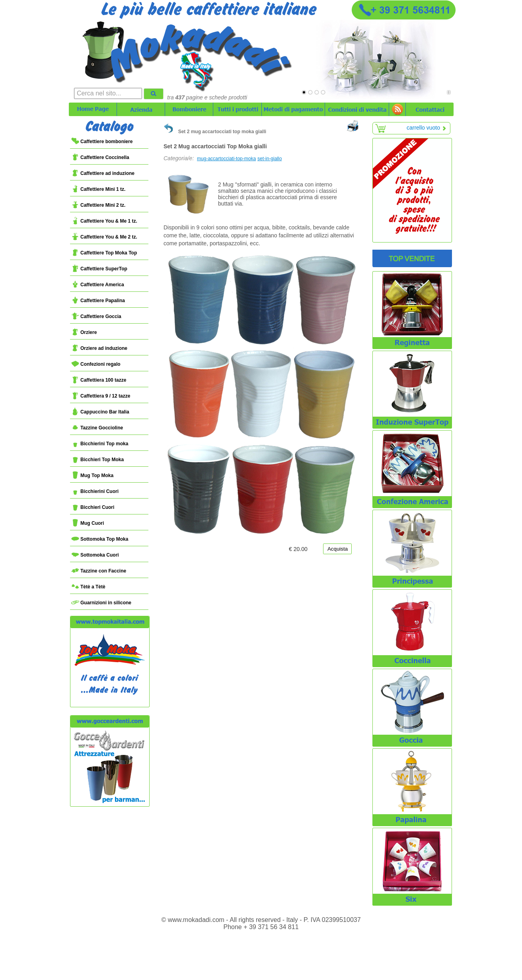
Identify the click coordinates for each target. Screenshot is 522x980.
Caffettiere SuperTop (99, 269)
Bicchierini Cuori (95, 491)
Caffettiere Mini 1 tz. (98, 189)
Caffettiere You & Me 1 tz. (104, 221)
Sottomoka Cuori (95, 555)
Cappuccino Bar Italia (100, 412)
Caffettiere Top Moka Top (104, 253)
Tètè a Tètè (88, 587)
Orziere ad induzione (99, 348)
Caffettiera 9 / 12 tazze (101, 396)
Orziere (84, 332)
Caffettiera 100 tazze (99, 380)
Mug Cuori (88, 523)
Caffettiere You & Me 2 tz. (104, 237)
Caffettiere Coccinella (100, 157)
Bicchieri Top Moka (97, 460)
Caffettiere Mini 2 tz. (98, 205)
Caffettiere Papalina (98, 301)
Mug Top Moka (92, 475)
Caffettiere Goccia (96, 316)
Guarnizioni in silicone (101, 603)
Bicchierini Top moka (100, 444)
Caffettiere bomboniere (102, 142)
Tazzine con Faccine (99, 571)
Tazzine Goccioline (97, 428)
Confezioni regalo (96, 364)
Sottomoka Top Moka (100, 539)
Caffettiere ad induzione (103, 173)
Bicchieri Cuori (93, 507)
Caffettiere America (98, 285)
